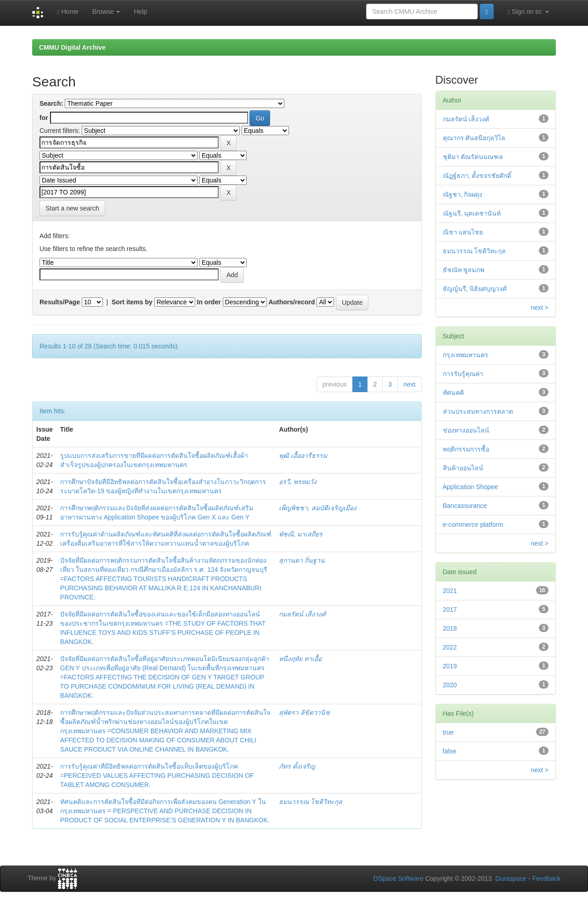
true (448, 732)
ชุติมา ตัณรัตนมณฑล (473, 157)
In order (209, 302)
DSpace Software (399, 878)
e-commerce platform (473, 525)
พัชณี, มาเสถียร (301, 534)
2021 (450, 591)
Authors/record (291, 302)
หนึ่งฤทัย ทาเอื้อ (300, 659)
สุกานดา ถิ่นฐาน (302, 560)
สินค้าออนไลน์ (463, 468)
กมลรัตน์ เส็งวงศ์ (302, 614)
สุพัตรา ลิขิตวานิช (304, 713)
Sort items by (132, 302)
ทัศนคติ (453, 393)
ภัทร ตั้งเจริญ (297, 766)
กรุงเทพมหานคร (466, 355)
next (409, 384)
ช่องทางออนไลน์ (466, 430)
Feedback (546, 878)
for (44, 118)
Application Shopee (471, 487)
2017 (450, 610)
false (450, 751)
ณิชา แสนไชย (463, 232)
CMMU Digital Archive (72, 47)
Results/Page (60, 302)
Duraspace (511, 878)
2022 (450, 647)
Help (140, 11)
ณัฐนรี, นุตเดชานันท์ (472, 213)
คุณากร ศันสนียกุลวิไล (474, 138)
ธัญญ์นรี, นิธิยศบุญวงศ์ (475, 289)
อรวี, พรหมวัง (298, 482)
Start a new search (72, 208)
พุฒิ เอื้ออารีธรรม (303, 456)
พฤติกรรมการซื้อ (466, 449)
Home (68, 12)
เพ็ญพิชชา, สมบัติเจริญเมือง (318, 508)
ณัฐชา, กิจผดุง (463, 194)
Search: (51, 103)
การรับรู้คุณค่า (463, 374)
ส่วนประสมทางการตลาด (478, 411)
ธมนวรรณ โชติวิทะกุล (311, 802)
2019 (450, 666)
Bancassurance (465, 506)
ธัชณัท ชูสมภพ (464, 270)
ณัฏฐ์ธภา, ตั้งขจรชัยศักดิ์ (477, 176)
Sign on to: (528, 12)
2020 (450, 685)
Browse (106, 11)
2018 (450, 628)
